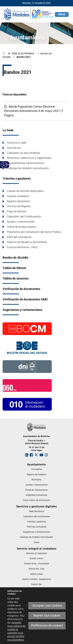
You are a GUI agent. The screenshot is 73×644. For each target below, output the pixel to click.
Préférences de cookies (47, 625)
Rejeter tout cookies (47, 616)
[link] (29, 14)
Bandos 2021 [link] (24, 57)
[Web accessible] (4, 165)
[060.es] (27, 385)
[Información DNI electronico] (27, 366)
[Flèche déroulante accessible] (7, 165)
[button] (62, 14)
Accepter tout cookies (47, 606)
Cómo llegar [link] (36, 450)
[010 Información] (27, 404)
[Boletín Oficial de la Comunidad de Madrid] (27, 329)
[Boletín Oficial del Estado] (27, 347)
